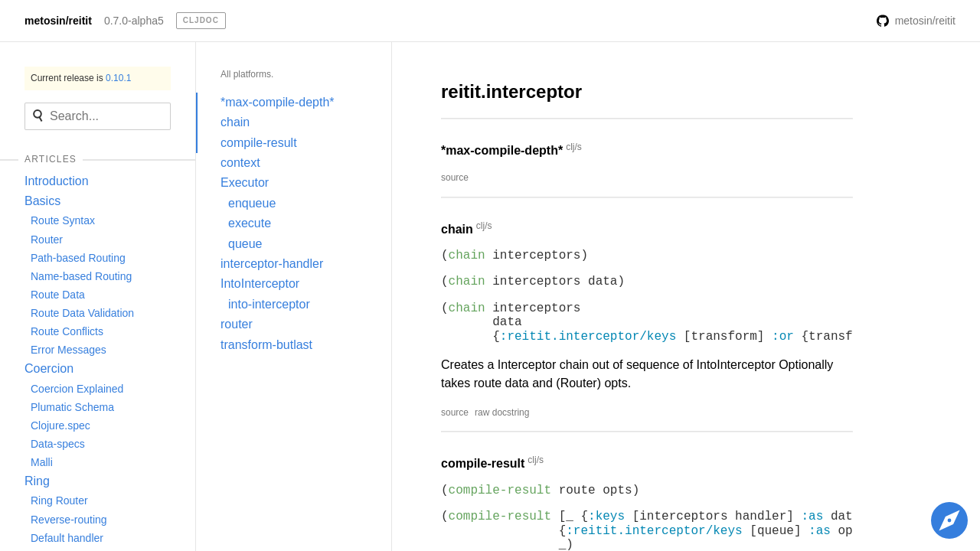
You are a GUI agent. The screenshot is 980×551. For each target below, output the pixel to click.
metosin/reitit (58, 21)
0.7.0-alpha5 (134, 21)
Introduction (57, 181)
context (240, 163)
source (455, 178)
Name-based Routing (81, 276)
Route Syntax (63, 220)
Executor (245, 183)
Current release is (81, 78)
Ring (37, 481)
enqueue (252, 203)
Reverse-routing (69, 520)
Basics (42, 201)
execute (250, 223)
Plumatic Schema (72, 407)
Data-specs (58, 444)
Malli (42, 462)
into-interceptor (269, 304)
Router (47, 240)
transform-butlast (266, 345)
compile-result (259, 143)
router (237, 324)
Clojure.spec (60, 425)
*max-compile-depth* (278, 102)
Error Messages (69, 350)
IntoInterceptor (260, 284)
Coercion (49, 368)
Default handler (67, 538)
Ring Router (59, 500)
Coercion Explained (77, 389)
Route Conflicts (67, 331)
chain (235, 122)
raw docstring (502, 412)
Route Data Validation (82, 313)
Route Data (58, 295)
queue (245, 244)
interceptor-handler (272, 264)
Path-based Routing (78, 258)
